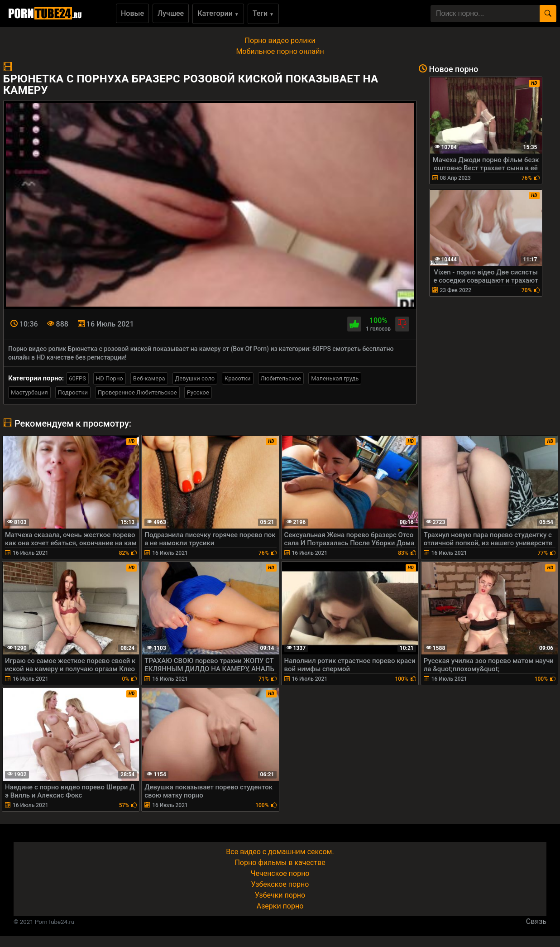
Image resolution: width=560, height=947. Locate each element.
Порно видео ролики (280, 41)
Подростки (73, 392)
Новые (132, 13)
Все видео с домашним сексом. (280, 852)
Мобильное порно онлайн (280, 51)
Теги (263, 13)
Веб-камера (149, 378)
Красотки (237, 378)
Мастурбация (29, 392)
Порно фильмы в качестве (280, 863)
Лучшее (171, 13)
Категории (218, 13)
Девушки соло (195, 378)
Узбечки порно (280, 895)
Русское (198, 392)
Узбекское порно (280, 884)
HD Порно (110, 378)
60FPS (77, 378)
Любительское (281, 378)
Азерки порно (280, 906)
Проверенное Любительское (137, 392)
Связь (536, 921)
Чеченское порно (280, 873)
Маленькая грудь (335, 378)
